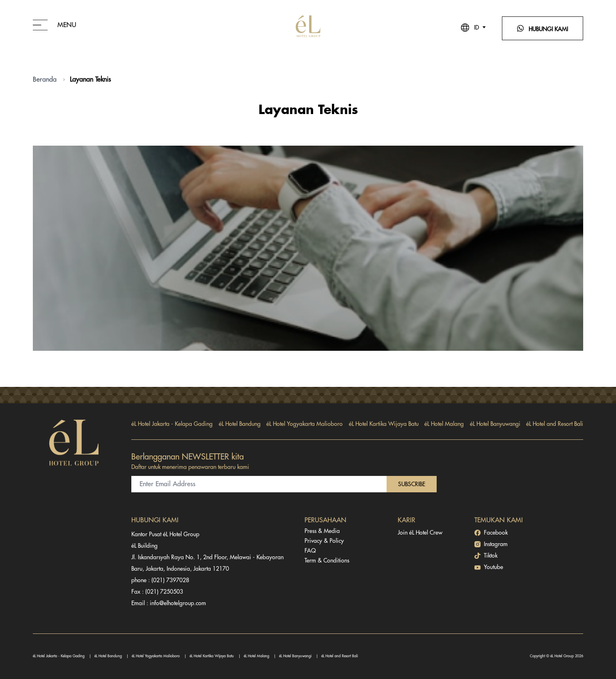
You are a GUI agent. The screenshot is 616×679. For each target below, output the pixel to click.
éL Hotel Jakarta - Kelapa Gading (172, 424)
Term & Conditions (327, 560)
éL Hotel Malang (444, 424)
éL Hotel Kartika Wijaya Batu (384, 424)
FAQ (310, 551)
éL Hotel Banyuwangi (495, 424)
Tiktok (486, 556)
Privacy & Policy (324, 541)
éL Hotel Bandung (240, 424)
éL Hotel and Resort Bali (555, 424)
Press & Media (322, 531)
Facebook (491, 533)
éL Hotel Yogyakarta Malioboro (305, 424)
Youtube (489, 567)
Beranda (45, 80)
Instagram (491, 544)
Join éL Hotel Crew (420, 533)
